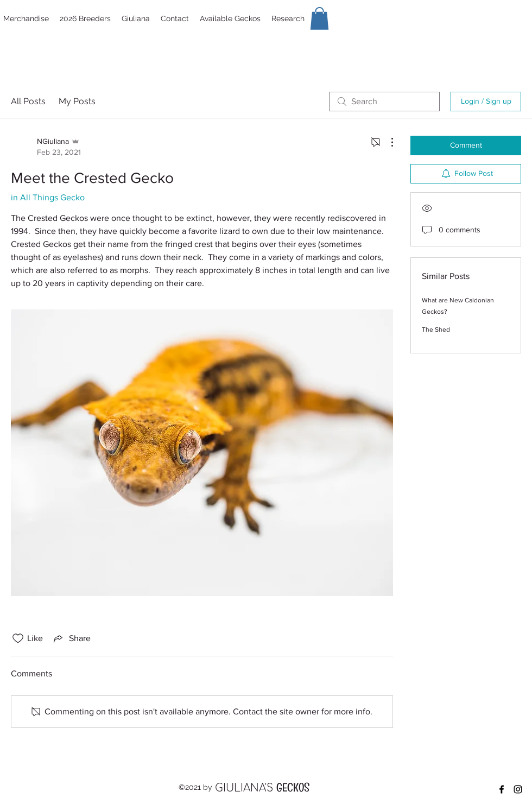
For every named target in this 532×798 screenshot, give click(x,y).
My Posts (77, 101)
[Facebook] (502, 789)
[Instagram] (518, 789)
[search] (384, 102)
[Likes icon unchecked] (18, 638)
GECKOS (293, 790)
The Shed (436, 330)
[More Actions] (387, 142)
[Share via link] (71, 638)
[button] (319, 18)
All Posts (28, 101)
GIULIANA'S (246, 788)
